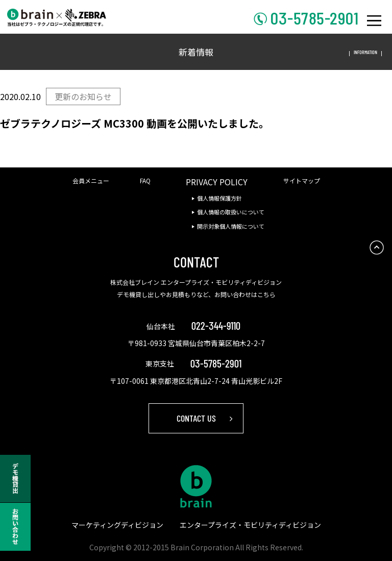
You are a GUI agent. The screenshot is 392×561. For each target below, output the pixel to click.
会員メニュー (91, 180)
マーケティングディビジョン (117, 525)
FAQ (145, 180)
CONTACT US (196, 418)
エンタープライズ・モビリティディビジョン (250, 525)
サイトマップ (302, 180)
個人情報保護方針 (219, 198)
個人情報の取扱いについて (231, 212)
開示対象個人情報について (231, 226)
